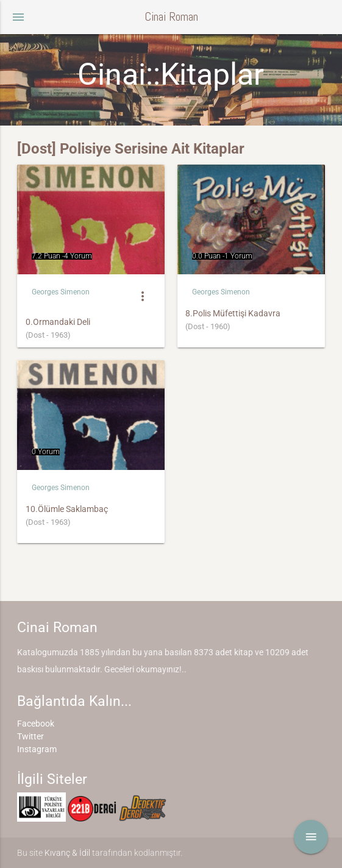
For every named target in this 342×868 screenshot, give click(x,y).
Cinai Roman (171, 17)
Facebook (36, 724)
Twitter (30, 736)
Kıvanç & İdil (67, 853)
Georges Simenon (61, 292)
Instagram (37, 749)
